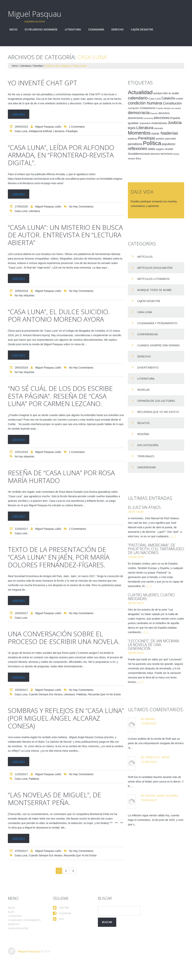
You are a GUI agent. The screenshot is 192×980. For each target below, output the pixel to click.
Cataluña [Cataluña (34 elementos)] (168, 98)
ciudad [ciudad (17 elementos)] (179, 99)
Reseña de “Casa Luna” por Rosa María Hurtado (58, 482)
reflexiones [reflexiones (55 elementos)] (137, 149)
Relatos (143, 423)
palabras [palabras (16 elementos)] (133, 139)
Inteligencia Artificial (40, 131)
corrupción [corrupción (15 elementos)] (133, 108)
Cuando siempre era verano (45, 707)
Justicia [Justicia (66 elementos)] (175, 123)
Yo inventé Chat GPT (47, 82)
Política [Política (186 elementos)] (152, 143)
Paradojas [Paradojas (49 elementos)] (147, 138)
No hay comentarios (81, 206)
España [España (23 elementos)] (175, 118)
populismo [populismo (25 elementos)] (169, 144)
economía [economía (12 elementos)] (149, 118)
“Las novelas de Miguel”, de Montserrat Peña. (60, 811)
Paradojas (72, 131)
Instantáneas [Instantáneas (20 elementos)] (159, 123)
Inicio (13, 30)
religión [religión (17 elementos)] (160, 149)
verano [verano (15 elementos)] (131, 159)
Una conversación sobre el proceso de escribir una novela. (61, 646)
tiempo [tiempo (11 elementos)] (176, 154)
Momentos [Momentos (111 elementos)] (139, 133)
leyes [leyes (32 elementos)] (132, 128)
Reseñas (143, 434)
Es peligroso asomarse (41, 30)
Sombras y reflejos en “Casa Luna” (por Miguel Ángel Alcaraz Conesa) (61, 730)
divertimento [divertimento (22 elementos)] (136, 118)
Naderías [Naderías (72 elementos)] (169, 133)
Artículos (145, 257)
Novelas (38, 66)
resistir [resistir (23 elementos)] (169, 149)
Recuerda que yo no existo (104, 707)
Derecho (117, 30)
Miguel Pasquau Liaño (48, 127)
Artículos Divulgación (155, 268)
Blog (11, 924)
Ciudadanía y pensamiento (157, 323)
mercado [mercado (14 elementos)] (159, 128)
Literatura (73, 30)
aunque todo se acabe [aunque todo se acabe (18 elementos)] (166, 93)
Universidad (147, 467)
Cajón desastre (142, 30)
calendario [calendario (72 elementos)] (138, 98)
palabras (81, 707)
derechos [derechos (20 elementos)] (164, 113)
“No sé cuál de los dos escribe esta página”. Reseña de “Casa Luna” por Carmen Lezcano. (61, 398)
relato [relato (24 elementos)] (151, 149)
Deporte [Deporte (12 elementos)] (154, 113)
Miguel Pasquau (35, 14)
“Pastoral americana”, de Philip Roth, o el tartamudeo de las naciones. (156, 549)
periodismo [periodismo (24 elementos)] (135, 144)
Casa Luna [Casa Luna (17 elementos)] (155, 99)
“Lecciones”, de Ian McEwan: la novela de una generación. (154, 645)
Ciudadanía (96, 30)
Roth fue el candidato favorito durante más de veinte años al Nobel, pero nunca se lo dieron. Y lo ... (156, 782)
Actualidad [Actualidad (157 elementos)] (140, 92)
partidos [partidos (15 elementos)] (160, 139)
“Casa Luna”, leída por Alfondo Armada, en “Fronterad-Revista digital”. (62, 154)
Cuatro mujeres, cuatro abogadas (151, 597)
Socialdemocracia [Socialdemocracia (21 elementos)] (139, 154)
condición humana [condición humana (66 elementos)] (145, 103)
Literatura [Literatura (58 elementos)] (145, 128)
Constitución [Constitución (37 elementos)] (172, 103)
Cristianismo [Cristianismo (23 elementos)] (147, 108)
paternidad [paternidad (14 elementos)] (170, 139)
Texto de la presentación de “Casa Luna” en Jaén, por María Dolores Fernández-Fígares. (65, 562)
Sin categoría (148, 445)
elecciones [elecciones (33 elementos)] (162, 118)
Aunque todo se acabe (154, 290)
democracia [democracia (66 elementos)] (139, 113)
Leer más (19, 114)
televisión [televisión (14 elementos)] (155, 154)
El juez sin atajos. (145, 507)
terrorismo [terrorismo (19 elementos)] (167, 154)
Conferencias (148, 334)
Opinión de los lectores (156, 401)
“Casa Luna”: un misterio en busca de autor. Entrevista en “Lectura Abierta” (61, 234)
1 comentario (77, 127)
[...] (174, 536)
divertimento (148, 367)
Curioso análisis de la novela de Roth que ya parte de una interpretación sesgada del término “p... (156, 743)
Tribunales (146, 456)
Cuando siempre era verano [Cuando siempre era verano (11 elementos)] (169, 108)
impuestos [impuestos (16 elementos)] (145, 123)
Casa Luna (21, 131)
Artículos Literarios (153, 279)
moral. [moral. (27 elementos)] (156, 133)
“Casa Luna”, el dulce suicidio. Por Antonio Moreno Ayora (65, 314)
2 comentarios (78, 535)
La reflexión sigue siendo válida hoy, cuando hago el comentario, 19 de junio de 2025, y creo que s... (156, 820)
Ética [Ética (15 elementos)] (138, 159)
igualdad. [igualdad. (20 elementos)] (133, 123)
